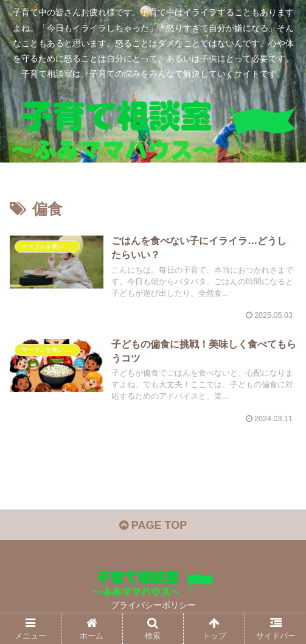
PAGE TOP (153, 525)
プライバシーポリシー (153, 605)
